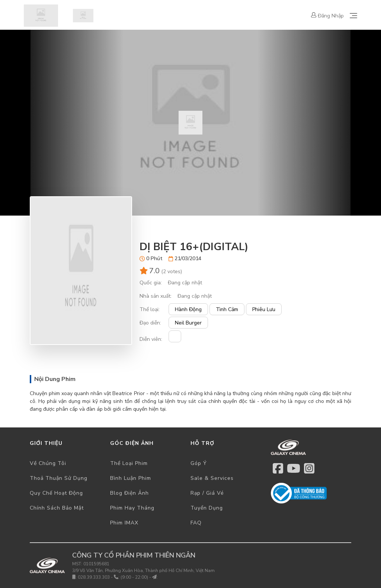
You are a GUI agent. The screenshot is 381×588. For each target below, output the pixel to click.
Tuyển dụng (207, 508)
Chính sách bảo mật (57, 508)
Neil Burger (188, 323)
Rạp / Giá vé (207, 493)
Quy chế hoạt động (56, 493)
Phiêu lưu (264, 309)
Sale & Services (212, 478)
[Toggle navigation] (353, 16)
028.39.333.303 (94, 577)
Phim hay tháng (132, 508)
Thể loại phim (129, 463)
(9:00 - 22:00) (134, 577)
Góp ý (199, 463)
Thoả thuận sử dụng (59, 478)
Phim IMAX (124, 523)
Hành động (188, 309)
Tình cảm (227, 309)
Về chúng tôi (48, 463)
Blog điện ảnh (129, 493)
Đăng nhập (327, 16)
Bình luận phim (131, 478)
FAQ (196, 523)
